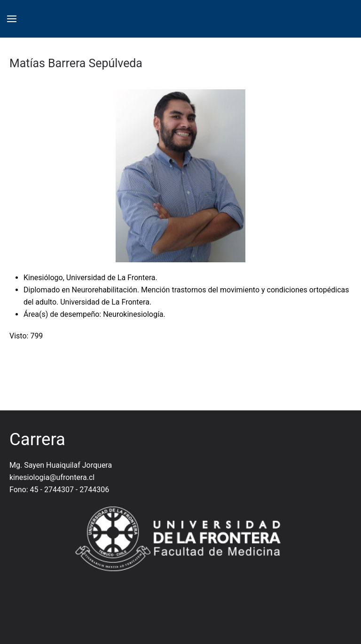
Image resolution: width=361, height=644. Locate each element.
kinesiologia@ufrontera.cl (52, 477)
